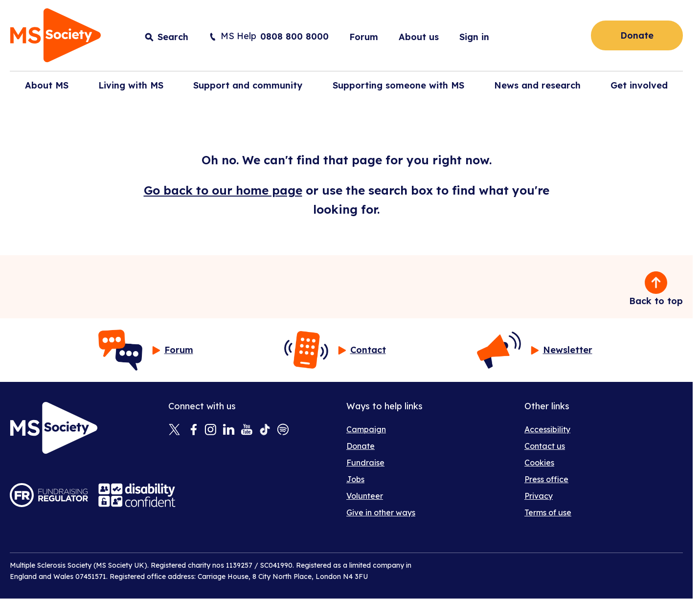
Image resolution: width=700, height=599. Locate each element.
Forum (364, 37)
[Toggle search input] (167, 37)
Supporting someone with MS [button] (398, 85)
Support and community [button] (248, 85)
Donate (637, 35)
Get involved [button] (639, 85)
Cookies (539, 463)
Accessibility (547, 429)
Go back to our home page (223, 190)
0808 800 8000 (294, 36)
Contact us (545, 446)
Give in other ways (381, 512)
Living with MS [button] (131, 85)
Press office (546, 479)
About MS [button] (47, 85)
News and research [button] (537, 85)
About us (419, 37)
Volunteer (365, 496)
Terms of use (548, 512)
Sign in (474, 37)
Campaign (366, 429)
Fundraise (365, 463)
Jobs (355, 479)
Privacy (539, 496)
